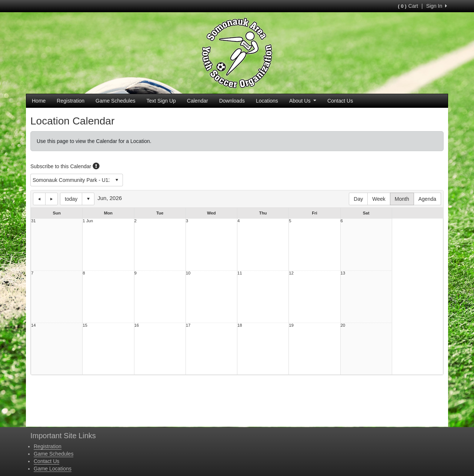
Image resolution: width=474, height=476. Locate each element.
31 (34, 221)
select (117, 180)
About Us (303, 101)
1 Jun (88, 221)
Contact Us (340, 101)
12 (291, 273)
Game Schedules (115, 101)
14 (34, 325)
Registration (71, 101)
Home (39, 101)
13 (343, 273)
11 (240, 273)
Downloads (232, 101)
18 (240, 325)
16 (137, 325)
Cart (408, 6)
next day (51, 199)
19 (291, 325)
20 (343, 325)
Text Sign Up (161, 101)
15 (85, 325)
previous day (39, 199)
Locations (267, 101)
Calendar (198, 101)
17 (188, 325)
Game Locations (53, 469)
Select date (88, 199)
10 (188, 273)
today (71, 199)
